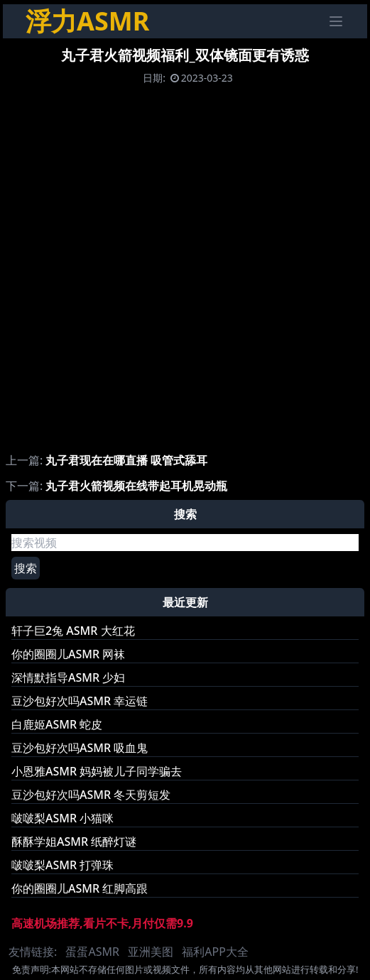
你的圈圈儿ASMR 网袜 (68, 654)
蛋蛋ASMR (92, 952)
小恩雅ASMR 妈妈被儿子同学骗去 (97, 771)
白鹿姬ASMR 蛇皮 (57, 724)
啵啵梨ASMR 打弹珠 (62, 865)
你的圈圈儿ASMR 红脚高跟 (80, 888)
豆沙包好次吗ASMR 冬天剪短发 (91, 795)
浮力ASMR (87, 21)
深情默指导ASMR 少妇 (68, 677)
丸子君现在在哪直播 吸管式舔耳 (126, 460)
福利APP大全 (215, 952)
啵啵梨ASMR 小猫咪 (62, 818)
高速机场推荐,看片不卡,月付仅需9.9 (102, 923)
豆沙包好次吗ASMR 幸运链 (80, 701)
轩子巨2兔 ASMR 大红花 (73, 631)
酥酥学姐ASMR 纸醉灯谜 (74, 842)
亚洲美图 (151, 952)
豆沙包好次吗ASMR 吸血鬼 (80, 748)
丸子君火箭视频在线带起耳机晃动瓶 (136, 486)
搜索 (26, 568)
